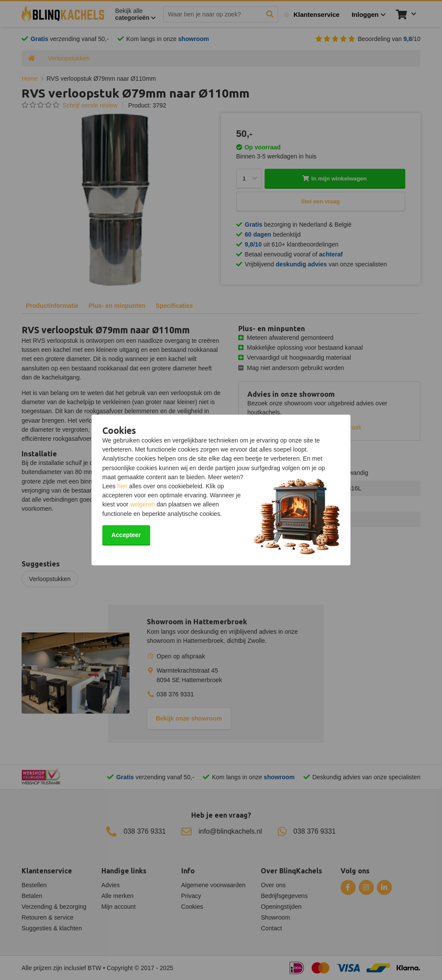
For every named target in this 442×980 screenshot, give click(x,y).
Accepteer (126, 535)
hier (123, 487)
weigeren (142, 505)
